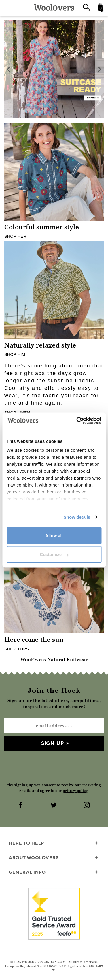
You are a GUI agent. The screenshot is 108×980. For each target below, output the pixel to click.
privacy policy (75, 791)
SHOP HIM (15, 354)
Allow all (54, 535)
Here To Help (54, 843)
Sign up (53, 743)
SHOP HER (15, 236)
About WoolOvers (54, 858)
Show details (77, 517)
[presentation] (9, 69)
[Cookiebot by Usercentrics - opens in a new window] (77, 421)
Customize (54, 554)
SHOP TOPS (17, 649)
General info (54, 872)
